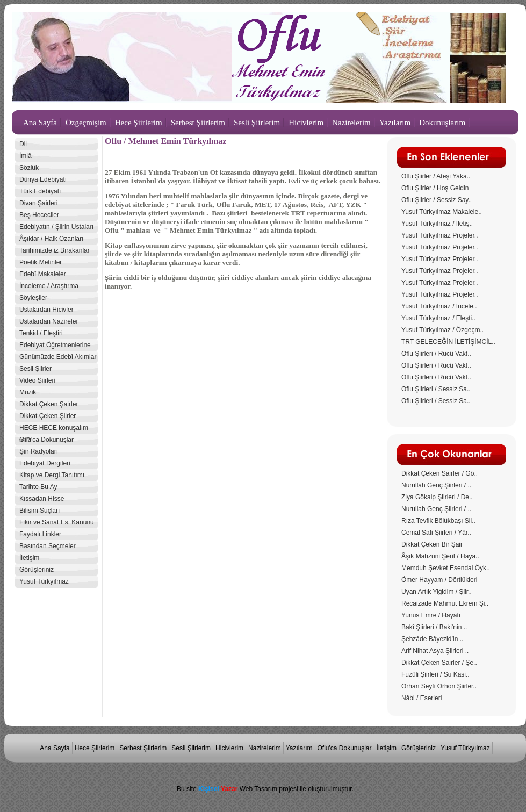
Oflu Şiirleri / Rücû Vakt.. (436, 354)
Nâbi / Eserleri (421, 698)
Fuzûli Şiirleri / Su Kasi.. (435, 674)
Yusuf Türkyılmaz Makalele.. (442, 212)
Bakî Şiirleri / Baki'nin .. (434, 627)
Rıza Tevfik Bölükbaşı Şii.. (438, 521)
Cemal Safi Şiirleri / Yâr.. (436, 533)
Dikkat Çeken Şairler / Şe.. (439, 663)
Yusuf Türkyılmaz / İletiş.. (437, 224)
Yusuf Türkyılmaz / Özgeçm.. (442, 330)
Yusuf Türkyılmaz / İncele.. (439, 306)
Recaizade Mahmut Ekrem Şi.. (445, 603)
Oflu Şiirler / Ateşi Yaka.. (436, 176)
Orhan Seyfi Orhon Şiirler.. (439, 686)
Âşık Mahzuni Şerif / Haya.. (440, 556)
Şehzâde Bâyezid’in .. (432, 639)
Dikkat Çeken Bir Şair (432, 544)
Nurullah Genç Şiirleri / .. (436, 485)
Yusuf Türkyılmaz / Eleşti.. (438, 318)
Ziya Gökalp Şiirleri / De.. (437, 497)
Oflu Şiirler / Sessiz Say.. (437, 200)
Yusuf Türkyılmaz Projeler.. (440, 235)
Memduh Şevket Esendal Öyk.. (446, 568)
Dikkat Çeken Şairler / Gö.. (439, 473)
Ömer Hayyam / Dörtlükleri (439, 580)
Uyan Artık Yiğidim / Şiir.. (437, 592)
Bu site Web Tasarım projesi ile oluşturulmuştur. (265, 789)
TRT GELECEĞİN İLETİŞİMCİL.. (448, 342)
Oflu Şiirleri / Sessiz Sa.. (436, 389)
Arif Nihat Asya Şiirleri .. (435, 651)
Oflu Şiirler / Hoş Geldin (435, 188)
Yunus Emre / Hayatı (431, 615)
